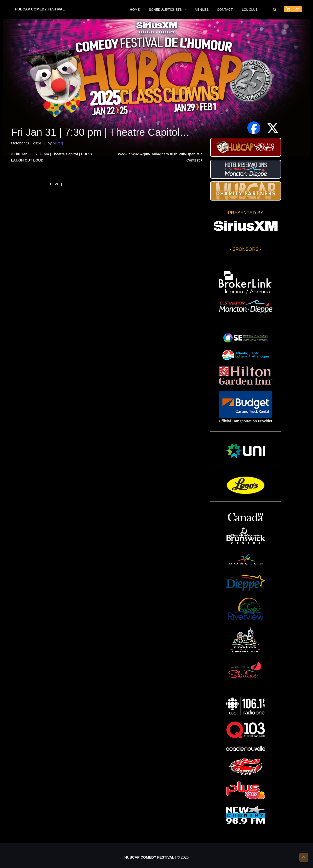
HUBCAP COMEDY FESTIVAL (40, 9)
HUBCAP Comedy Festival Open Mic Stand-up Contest (246, 147)
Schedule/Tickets (165, 10)
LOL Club (249, 10)
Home (135, 10)
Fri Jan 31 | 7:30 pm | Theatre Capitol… (100, 132)
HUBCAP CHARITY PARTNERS (246, 191)
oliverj (58, 143)
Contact (225, 10)
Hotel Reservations (246, 169)
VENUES (202, 10)
